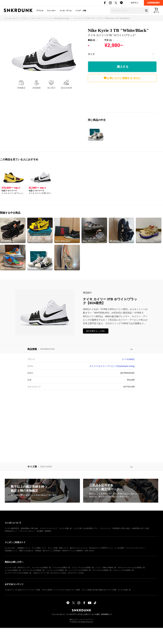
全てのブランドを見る (76, 573)
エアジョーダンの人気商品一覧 (33, 570)
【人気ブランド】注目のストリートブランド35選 (22, 590)
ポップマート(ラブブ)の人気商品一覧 (18, 573)
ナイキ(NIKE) (128, 359)
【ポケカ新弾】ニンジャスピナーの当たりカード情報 (61, 590)
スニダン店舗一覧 (65, 528)
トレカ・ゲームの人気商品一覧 (83, 568)
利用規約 (38, 551)
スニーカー (51, 11)
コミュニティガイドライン (135, 548)
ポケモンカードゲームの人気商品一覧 (131, 568)
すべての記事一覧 (124, 590)
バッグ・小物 (81, 11)
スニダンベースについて (49, 528)
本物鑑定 (21, 88)
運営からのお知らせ (26, 551)
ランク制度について (39, 548)
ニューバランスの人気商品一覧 (80, 570)
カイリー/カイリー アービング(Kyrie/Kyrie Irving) (112, 366)
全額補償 (36, 88)
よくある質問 (119, 548)
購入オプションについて (79, 548)
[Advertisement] (122, 98)
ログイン (135, 3)
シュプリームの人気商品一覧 (57, 570)
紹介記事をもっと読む (96, 331)
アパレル (40, 11)
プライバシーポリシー (27, 531)
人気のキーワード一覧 (41, 573)
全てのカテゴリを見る (58, 573)
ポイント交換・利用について (58, 548)
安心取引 (51, 88)
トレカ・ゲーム (66, 11)
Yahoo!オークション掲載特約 (73, 551)
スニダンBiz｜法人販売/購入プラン (86, 528)
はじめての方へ (10, 548)
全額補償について (11, 551)
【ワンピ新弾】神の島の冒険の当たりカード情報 (99, 590)
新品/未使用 (66, 88)
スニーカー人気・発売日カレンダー (18, 568)
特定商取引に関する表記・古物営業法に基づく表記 (131, 528)
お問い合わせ (89, 551)
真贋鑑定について (24, 548)
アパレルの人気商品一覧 (61, 568)
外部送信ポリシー (11, 531)
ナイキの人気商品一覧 (13, 570)
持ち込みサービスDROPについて (101, 548)
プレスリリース (105, 528)
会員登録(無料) (153, 3)
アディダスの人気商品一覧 (102, 570)
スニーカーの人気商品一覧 (41, 568)
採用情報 (48, 531)
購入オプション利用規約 (52, 551)
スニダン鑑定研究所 (12, 528)
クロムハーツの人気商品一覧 (123, 570)
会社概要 (40, 531)
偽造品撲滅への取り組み (29, 528)
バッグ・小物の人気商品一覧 (106, 568)
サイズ (91, 54)
